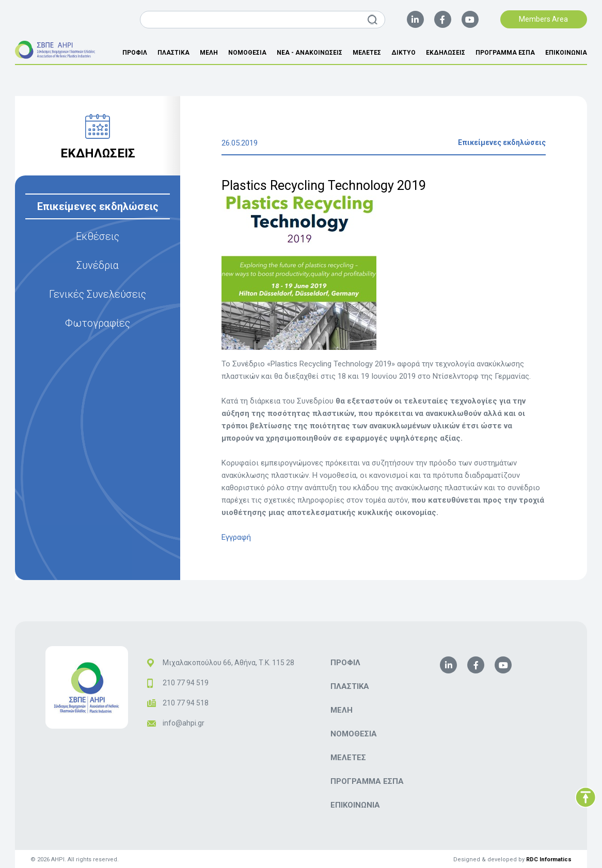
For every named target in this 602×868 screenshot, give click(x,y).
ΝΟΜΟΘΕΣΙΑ (247, 53)
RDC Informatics (549, 859)
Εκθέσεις (98, 236)
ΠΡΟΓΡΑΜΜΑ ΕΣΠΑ (505, 53)
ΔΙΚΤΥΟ (403, 53)
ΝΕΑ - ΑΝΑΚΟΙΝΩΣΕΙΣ (310, 53)
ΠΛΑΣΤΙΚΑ (173, 53)
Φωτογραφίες (98, 323)
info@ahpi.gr (184, 723)
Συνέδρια (98, 265)
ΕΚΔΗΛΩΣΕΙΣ (446, 53)
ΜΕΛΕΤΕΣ (367, 53)
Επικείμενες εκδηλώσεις (98, 206)
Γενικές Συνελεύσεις (98, 294)
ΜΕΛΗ (209, 53)
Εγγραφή (236, 537)
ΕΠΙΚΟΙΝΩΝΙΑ (566, 53)
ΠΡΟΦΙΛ (135, 53)
